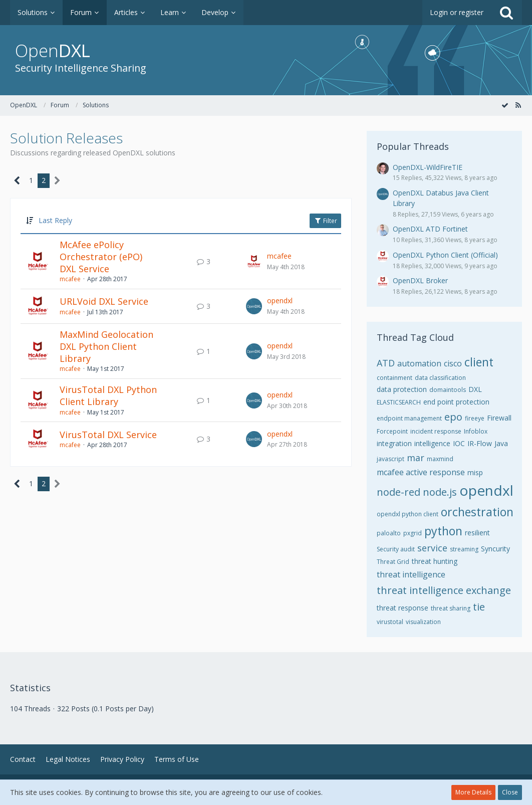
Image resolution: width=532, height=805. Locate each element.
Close (510, 792)
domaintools (448, 390)
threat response (403, 608)
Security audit (396, 549)
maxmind (440, 459)
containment (394, 378)
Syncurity (495, 549)
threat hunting (435, 561)
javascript (390, 459)
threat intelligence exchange (444, 590)
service (432, 548)
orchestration (477, 512)
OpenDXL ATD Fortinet (430, 229)
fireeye (475, 418)
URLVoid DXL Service (104, 301)
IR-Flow (480, 443)
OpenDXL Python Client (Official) (445, 255)
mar (416, 458)
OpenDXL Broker (420, 280)
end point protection (456, 402)
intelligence (432, 443)
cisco (453, 363)
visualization (423, 622)
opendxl (280, 300)
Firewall (499, 418)
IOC (459, 443)
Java (501, 443)
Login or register (457, 12)
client (479, 362)
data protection (402, 389)
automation (419, 363)
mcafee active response (421, 472)
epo (453, 417)
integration (394, 443)
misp (475, 472)
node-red (398, 492)
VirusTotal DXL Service (108, 435)
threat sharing (451, 608)
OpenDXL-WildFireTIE (428, 167)
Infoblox (476, 431)
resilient (477, 533)
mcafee (70, 279)
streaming (464, 549)
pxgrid (413, 533)
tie (479, 607)
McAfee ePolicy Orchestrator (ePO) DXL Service (101, 256)
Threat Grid (393, 562)
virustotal (390, 622)
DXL (475, 389)
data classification (440, 378)
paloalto (389, 533)
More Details (473, 792)
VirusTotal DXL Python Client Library (108, 395)
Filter (325, 221)
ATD (386, 363)
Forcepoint (392, 431)
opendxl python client (408, 514)
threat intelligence (411, 574)
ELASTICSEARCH (399, 402)
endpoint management (409, 418)
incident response (436, 431)
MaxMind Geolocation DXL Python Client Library (106, 346)
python (443, 531)
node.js (440, 492)
